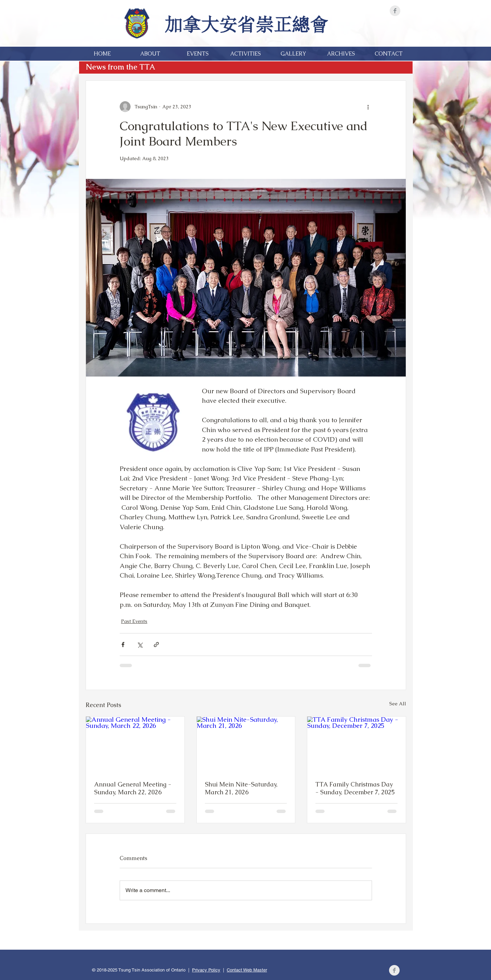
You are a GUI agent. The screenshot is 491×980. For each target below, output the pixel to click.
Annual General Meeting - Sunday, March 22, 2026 (133, 788)
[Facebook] (395, 11)
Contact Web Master (247, 970)
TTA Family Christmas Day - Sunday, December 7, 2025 (355, 788)
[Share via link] (156, 645)
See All (398, 704)
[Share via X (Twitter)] (140, 645)
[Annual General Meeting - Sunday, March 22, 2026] (135, 744)
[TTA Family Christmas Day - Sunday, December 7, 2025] (356, 744)
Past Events (134, 621)
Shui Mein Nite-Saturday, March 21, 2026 (241, 788)
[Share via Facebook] (123, 645)
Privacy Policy (206, 970)
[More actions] (368, 107)
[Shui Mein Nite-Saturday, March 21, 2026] (246, 744)
